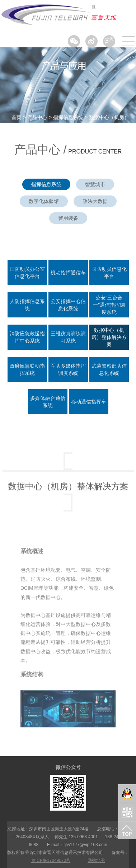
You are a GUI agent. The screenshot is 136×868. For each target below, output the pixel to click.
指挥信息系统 (68, 117)
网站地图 (96, 860)
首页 (17, 117)
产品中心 (37, 117)
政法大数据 (95, 201)
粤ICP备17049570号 (51, 860)
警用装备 (68, 218)
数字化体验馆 (44, 201)
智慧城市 (95, 184)
